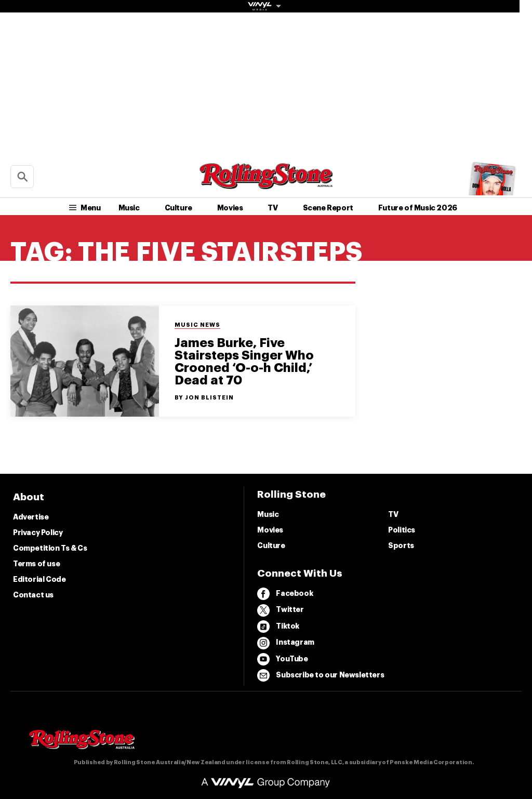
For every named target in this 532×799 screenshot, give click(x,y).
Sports (401, 545)
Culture (178, 208)
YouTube (282, 659)
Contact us (33, 595)
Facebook (285, 594)
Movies (230, 208)
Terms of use (36, 564)
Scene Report (328, 208)
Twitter (280, 610)
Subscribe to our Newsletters (321, 675)
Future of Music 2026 (418, 208)
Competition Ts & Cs (50, 548)
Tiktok (278, 627)
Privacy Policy (38, 532)
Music (129, 208)
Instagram (285, 643)
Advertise (31, 517)
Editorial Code (39, 579)
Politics (402, 530)
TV (272, 208)
